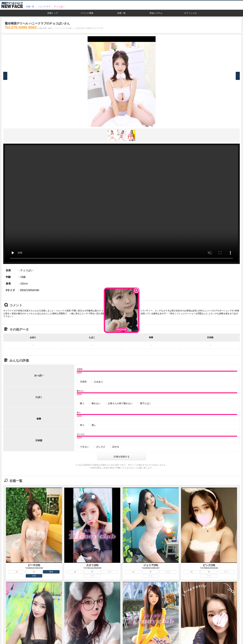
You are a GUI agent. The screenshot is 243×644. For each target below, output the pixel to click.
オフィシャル (191, 13)
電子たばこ (146, 403)
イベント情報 (87, 13)
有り (82, 425)
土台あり (98, 382)
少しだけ (101, 447)
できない (85, 447)
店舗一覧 (30, 7)
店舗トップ (53, 13)
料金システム (156, 13)
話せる (116, 447)
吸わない (96, 403)
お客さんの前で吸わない (120, 403)
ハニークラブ (44, 7)
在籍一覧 (121, 13)
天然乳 (83, 382)
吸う (82, 403)
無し (94, 425)
